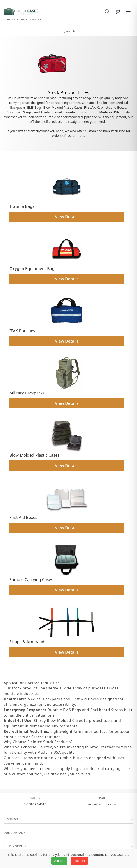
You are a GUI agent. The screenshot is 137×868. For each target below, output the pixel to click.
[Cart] (117, 11)
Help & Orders (15, 846)
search (69, 31)
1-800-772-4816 (35, 804)
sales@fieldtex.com (102, 804)
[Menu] (128, 11)
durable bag (54, 117)
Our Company (14, 833)
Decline (79, 861)
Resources (12, 819)
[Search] (107, 11)
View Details (67, 217)
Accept (59, 861)
